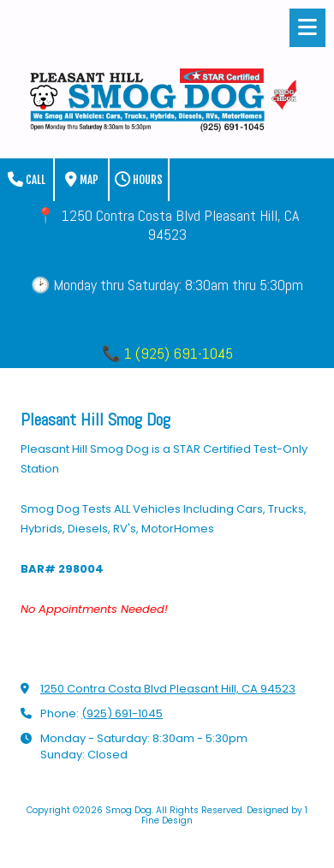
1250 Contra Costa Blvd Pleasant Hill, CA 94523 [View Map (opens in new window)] (168, 689)
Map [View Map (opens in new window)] (82, 180)
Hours (139, 180)
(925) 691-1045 (122, 713)
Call (27, 180)
